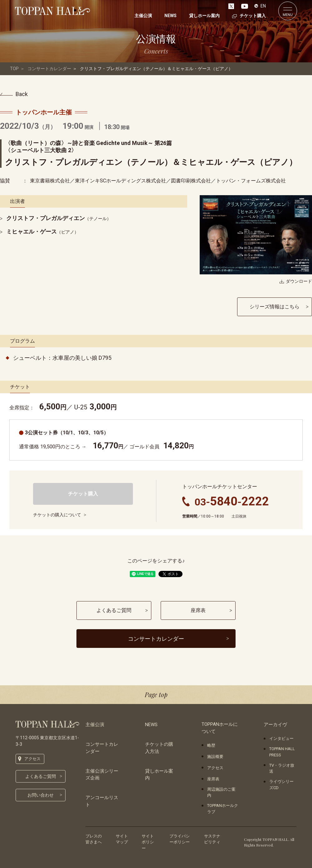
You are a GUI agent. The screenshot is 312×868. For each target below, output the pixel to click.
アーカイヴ (275, 725)
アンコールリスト (102, 801)
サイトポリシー (148, 842)
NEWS (151, 725)
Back (22, 94)
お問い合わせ (41, 795)
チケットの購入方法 (159, 748)
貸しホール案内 (159, 775)
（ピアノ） (42, 232)
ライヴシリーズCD (281, 785)
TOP (14, 69)
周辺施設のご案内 (221, 792)
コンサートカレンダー (49, 69)
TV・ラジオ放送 (282, 768)
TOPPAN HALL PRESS (282, 752)
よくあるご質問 (41, 776)
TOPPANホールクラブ (223, 809)
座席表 (213, 779)
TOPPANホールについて (220, 728)
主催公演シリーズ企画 (102, 775)
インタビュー (281, 738)
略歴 (211, 745)
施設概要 (215, 757)
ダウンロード (299, 281)
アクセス (32, 759)
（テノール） (59, 219)
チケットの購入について (57, 515)
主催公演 (95, 725)
